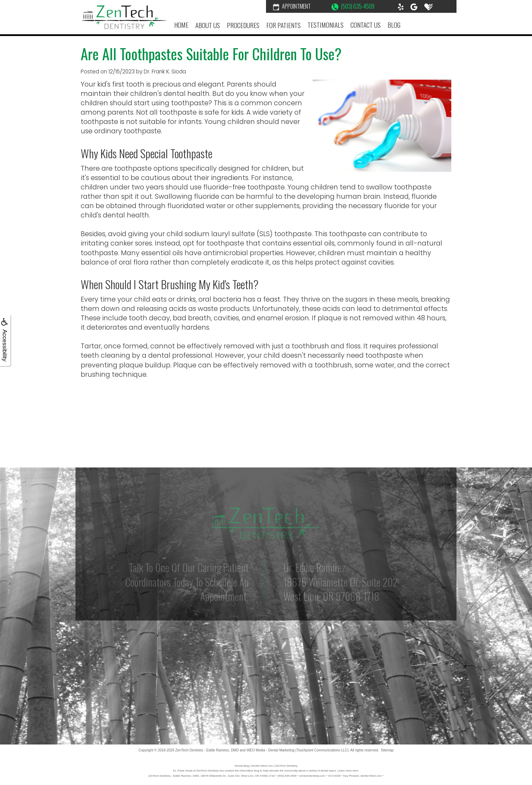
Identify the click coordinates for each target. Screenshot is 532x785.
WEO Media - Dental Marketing (271, 750)
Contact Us (366, 25)
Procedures (243, 25)
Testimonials (326, 25)
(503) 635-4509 (353, 6)
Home (181, 25)
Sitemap (387, 750)
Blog (394, 25)
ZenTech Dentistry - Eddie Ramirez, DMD (207, 750)
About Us (208, 25)
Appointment (292, 6)
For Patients (283, 25)
